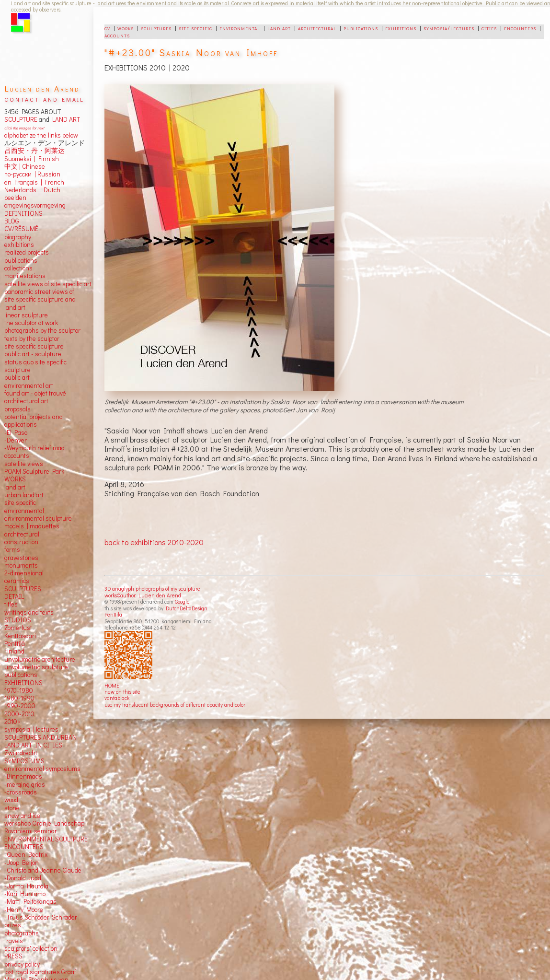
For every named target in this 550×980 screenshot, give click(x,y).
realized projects (27, 252)
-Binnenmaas (23, 776)
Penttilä (113, 614)
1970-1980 (19, 690)
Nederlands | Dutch (32, 190)
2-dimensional (24, 573)
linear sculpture (26, 315)
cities (489, 28)
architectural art (26, 401)
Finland (14, 651)
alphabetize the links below (41, 135)
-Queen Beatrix (26, 854)
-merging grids (25, 784)
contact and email (44, 99)
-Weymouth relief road (34, 448)
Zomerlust (18, 628)
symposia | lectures (31, 729)
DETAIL (14, 596)
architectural (317, 28)
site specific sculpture (34, 346)
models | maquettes (32, 526)
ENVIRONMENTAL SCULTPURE (46, 839)
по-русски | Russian (32, 174)
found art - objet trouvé (35, 393)
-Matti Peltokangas (30, 901)
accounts (117, 35)
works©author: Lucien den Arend (143, 595)
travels (14, 941)
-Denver (16, 440)
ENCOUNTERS (24, 847)
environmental (240, 28)
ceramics (17, 581)
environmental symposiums (42, 769)
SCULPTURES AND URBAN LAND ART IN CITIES (40, 741)
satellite (15, 464)
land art (279, 28)
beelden (15, 198)
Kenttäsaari (20, 636)
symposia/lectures (449, 28)
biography (18, 237)
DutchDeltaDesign (187, 608)
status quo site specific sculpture (35, 366)
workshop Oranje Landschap (44, 823)
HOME (112, 685)
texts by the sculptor (32, 338)
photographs (22, 933)
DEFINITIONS (23, 213)
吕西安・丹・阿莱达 (34, 151)
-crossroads (21, 792)
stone (12, 808)
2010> (12, 722)
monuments (21, 565)
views (35, 464)
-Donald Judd (23, 878)
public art (17, 377)
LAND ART (65, 119)
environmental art (29, 385)
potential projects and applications (34, 420)
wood (11, 800)
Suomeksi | (20, 159)
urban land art (24, 495)
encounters (520, 28)
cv (107, 28)
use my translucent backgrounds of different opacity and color (175, 705)
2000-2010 (19, 714)
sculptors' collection (31, 948)
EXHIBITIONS (23, 683)
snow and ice (22, 816)
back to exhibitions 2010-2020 (154, 542)
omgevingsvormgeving (35, 205)
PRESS (13, 956)
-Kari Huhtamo (25, 894)
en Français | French (34, 182)
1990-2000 (20, 706)
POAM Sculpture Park (34, 471)
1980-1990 (19, 698)
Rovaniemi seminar (31, 831)
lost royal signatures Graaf (40, 972)
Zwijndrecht (21, 753)
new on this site (122, 692)
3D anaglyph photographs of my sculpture (152, 589)
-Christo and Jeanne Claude (43, 870)
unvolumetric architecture (40, 659)
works (126, 28)
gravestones (21, 558)
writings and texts (29, 612)
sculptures (156, 28)
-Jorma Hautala (26, 886)
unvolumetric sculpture (36, 667)
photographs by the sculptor (42, 330)
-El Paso (16, 432)
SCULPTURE (21, 119)
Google (182, 601)
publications (361, 28)
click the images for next (24, 128)
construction (21, 542)
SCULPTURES (23, 589)
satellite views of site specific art (48, 284)
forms (12, 549)
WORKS (15, 479)
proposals (17, 409)
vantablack (117, 698)
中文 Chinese (25, 166)
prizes (13, 925)
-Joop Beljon (22, 863)
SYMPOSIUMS (24, 761)
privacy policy (22, 964)
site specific (195, 28)
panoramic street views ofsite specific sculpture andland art (40, 299)
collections (18, 268)
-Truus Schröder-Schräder (41, 917)
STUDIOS (18, 620)
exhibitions (401, 28)
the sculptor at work (31, 323)
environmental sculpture (38, 518)
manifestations (25, 276)
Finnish (47, 159)
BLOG (12, 221)
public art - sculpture (33, 354)
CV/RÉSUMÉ (21, 229)
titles (11, 604)
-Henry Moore (24, 910)
